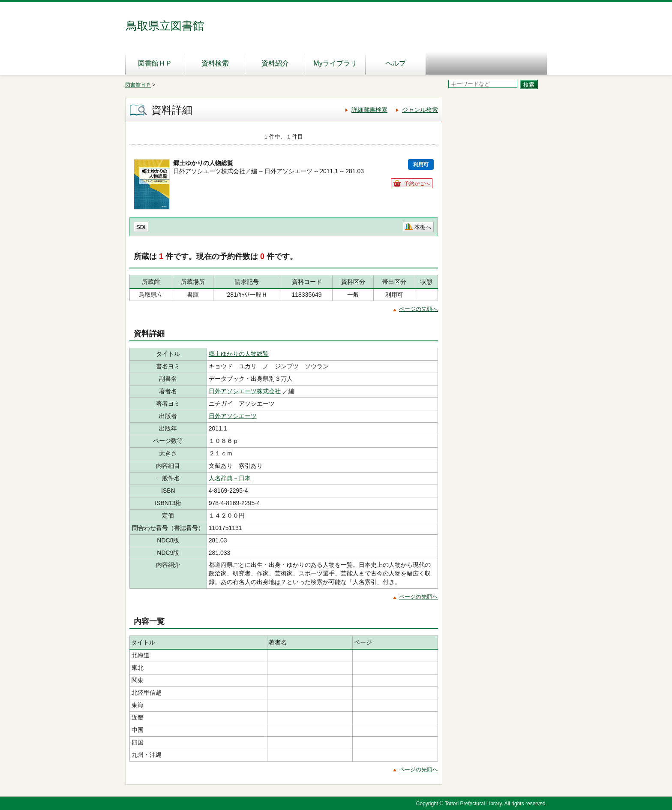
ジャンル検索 (420, 110)
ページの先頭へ (418, 309)
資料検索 (215, 63)
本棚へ (423, 227)
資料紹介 (275, 63)
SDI (141, 227)
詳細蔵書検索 (369, 110)
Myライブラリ (335, 63)
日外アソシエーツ (233, 416)
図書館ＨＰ (155, 63)
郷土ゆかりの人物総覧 (239, 354)
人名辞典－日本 (230, 478)
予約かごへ (417, 184)
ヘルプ (396, 63)
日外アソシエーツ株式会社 (245, 391)
